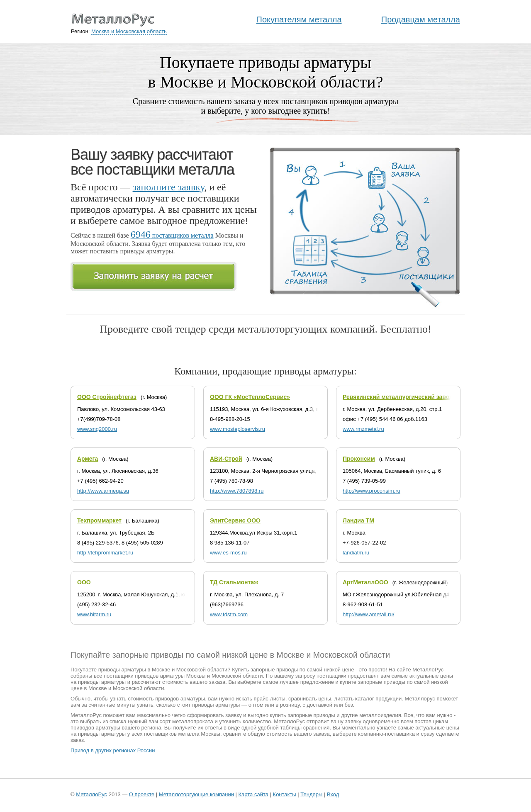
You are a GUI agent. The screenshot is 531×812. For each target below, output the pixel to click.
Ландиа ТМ (358, 520)
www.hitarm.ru (94, 614)
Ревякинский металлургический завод (398, 397)
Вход (333, 794)
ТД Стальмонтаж (234, 582)
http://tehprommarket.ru (105, 553)
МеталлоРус (91, 794)
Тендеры (311, 794)
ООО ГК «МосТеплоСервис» (250, 397)
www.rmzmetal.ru (363, 429)
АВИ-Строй (226, 459)
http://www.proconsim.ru (371, 491)
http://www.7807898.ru (237, 491)
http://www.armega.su (103, 491)
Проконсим (359, 459)
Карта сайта (253, 794)
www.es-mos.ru (228, 553)
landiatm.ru (356, 553)
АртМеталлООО (365, 582)
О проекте (142, 794)
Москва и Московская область (129, 31)
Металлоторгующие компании (196, 794)
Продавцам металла (421, 19)
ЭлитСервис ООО (235, 520)
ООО (84, 582)
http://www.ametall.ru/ (368, 614)
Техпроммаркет (99, 520)
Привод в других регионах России (113, 750)
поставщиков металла (172, 235)
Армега (88, 459)
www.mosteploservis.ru (237, 429)
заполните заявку (169, 187)
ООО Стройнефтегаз (107, 397)
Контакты (285, 794)
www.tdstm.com (229, 614)
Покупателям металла (299, 19)
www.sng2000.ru (97, 429)
